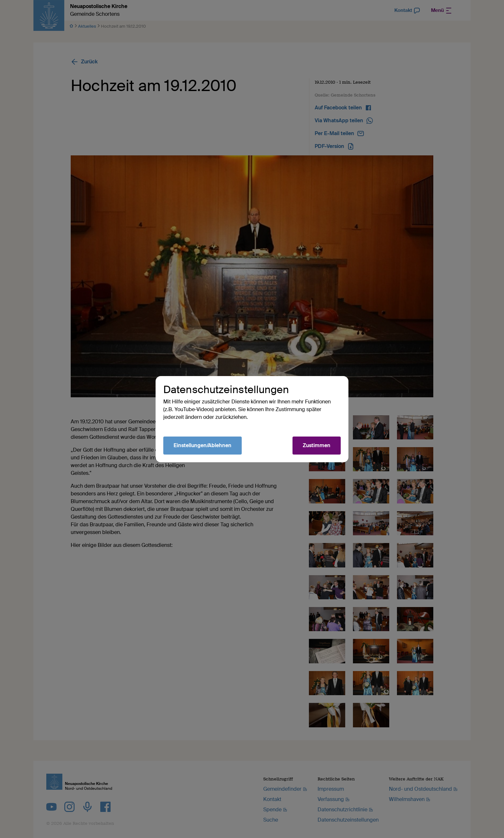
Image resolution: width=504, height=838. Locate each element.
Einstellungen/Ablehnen (203, 445)
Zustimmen (317, 445)
